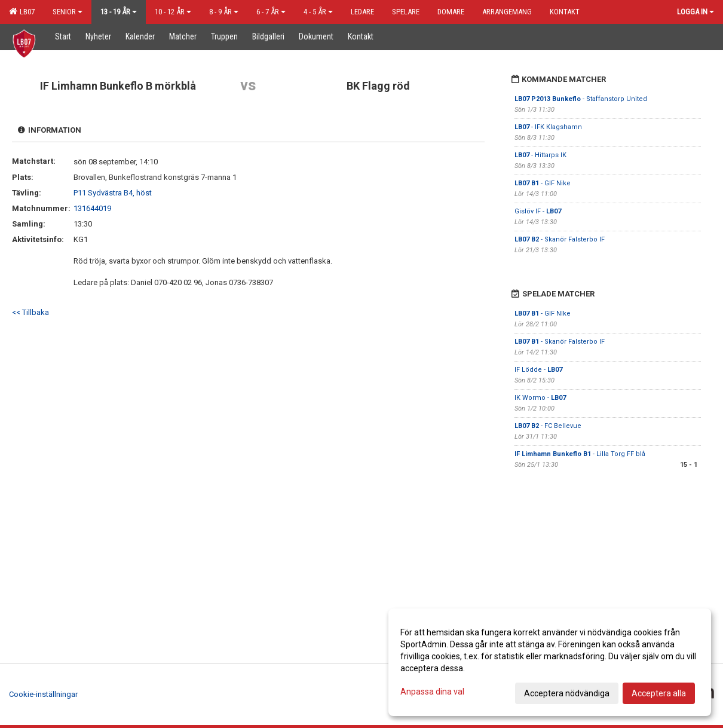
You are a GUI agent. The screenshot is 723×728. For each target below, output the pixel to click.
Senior (68, 12)
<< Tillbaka (30, 312)
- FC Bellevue (548, 426)
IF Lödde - (538, 370)
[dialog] (550, 662)
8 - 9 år (224, 12)
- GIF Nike (543, 183)
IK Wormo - (540, 398)
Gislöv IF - (538, 211)
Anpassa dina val (432, 692)
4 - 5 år (318, 12)
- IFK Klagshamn (548, 127)
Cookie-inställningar (43, 694)
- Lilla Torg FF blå (580, 454)
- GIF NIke (543, 313)
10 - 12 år (173, 12)
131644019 (92, 208)
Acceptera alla (659, 693)
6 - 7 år (271, 12)
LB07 (22, 11)
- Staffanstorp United (581, 99)
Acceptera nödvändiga (567, 693)
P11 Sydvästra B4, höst (113, 193)
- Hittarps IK (540, 155)
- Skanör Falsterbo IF (560, 239)
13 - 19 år (119, 12)
